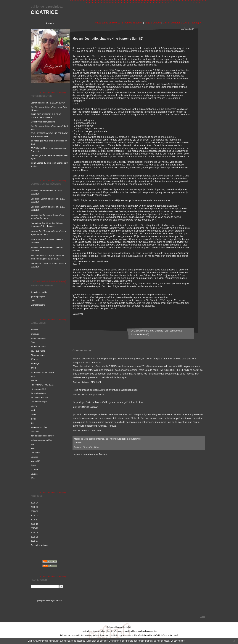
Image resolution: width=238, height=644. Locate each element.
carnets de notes (38, 347)
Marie (33, 410)
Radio (33, 448)
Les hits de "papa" (39, 402)
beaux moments (38, 338)
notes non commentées (41, 440)
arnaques (35, 334)
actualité (35, 330)
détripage (35, 364)
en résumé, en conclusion (43, 372)
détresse (35, 359)
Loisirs (34, 406)
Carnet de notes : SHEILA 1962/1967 (48, 103)
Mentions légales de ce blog (97, 635)
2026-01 (34, 516)
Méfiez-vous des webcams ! (44, 122)
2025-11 (34, 524)
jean (33, 191)
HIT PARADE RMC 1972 (42, 385)
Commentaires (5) (140, 334)
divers (33, 368)
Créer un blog (113, 627)
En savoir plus (177, 641)
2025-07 (34, 541)
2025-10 (34, 528)
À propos (50, 23)
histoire (34, 380)
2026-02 (34, 511)
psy (32, 444)
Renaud (34, 223)
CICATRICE (44, 12)
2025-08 (34, 537)
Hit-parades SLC (38, 389)
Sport (33, 465)
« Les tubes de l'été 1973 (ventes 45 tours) (119, 23)
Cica (85, 447)
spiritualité (35, 461)
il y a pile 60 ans (38, 393)
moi (32, 423)
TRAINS (34, 470)
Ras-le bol (35, 453)
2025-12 (34, 520)
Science (34, 457)
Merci (33, 415)
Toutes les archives (40, 545)
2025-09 (34, 533)
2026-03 (34, 507)
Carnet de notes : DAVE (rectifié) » (182, 23)
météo (34, 419)
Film (33, 376)
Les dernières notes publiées (119, 631)
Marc (33, 239)
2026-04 (34, 503)
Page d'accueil (153, 23)
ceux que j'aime (38, 351)
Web (33, 478)
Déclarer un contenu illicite (72, 635)
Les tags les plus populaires (145, 631)
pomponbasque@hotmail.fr (50, 600)
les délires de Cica (39, 398)
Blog (33, 342)
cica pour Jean (37, 256)
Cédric (34, 199)
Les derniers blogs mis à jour (93, 631)
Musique (35, 431)
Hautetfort (127, 627)
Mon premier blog (39, 427)
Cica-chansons (38, 355)
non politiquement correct (42, 436)
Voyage (34, 474)
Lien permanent (173, 331)
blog (175, 635)
